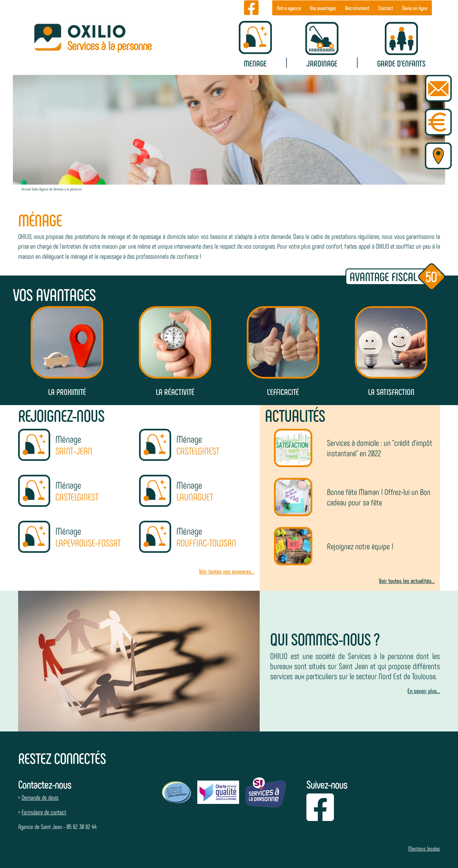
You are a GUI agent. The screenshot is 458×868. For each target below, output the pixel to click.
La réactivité (175, 392)
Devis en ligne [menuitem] (415, 8)
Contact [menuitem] (386, 8)
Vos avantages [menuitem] (323, 8)
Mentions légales (424, 848)
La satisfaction (391, 392)
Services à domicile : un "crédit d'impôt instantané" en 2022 (380, 448)
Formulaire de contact (44, 812)
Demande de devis (40, 797)
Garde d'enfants (401, 63)
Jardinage (322, 63)
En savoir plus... (424, 691)
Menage (255, 63)
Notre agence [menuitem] (289, 8)
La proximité (67, 392)
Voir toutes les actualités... (407, 581)
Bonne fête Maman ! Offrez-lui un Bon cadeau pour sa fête (379, 497)
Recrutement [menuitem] (357, 8)
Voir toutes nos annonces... (227, 571)
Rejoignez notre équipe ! (360, 546)
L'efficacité (283, 392)
